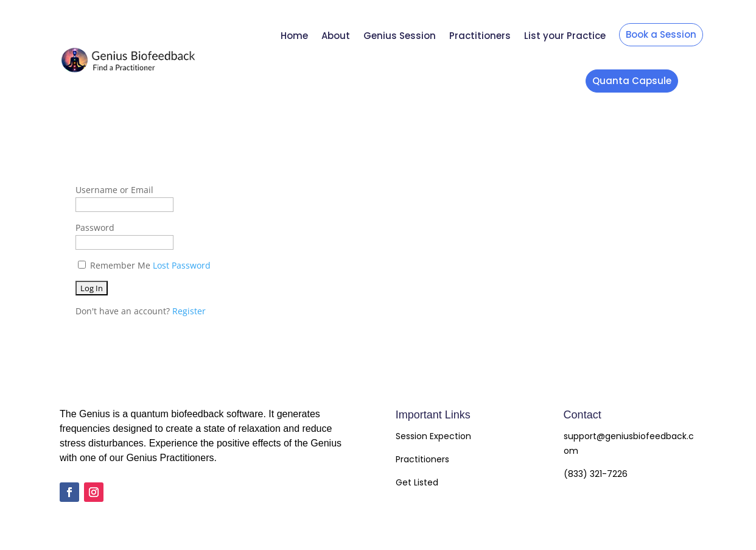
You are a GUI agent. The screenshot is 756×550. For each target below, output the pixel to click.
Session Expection (433, 436)
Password (95, 227)
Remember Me (120, 265)
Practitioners (480, 36)
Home (294, 36)
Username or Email (114, 190)
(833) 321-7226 (596, 474)
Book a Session (661, 34)
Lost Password (182, 265)
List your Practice (565, 36)
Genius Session (400, 36)
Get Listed (417, 482)
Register (189, 311)
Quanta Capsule (632, 81)
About (336, 36)
